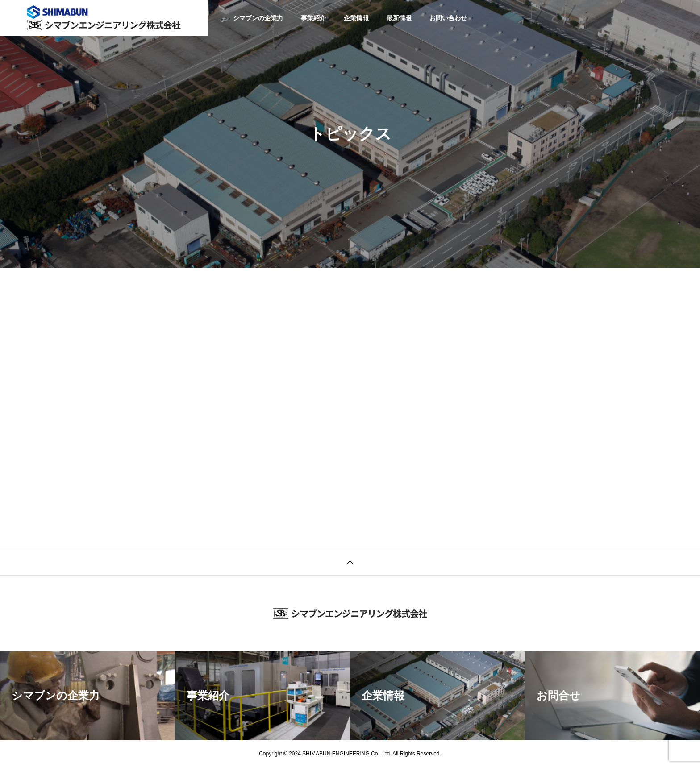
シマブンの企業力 (258, 18)
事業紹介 (313, 18)
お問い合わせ (448, 18)
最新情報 (399, 18)
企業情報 (356, 18)
